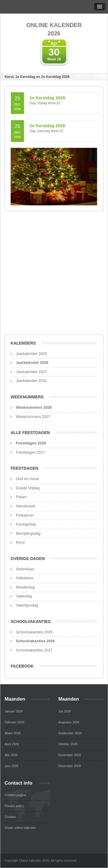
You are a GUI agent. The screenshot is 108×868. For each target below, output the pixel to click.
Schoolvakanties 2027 (34, 650)
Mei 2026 (11, 755)
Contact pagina (15, 795)
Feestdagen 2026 (31, 443)
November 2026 (70, 755)
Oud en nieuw (27, 479)
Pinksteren (25, 515)
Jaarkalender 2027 (31, 372)
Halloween (25, 578)
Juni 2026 (12, 766)
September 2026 (70, 733)
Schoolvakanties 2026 (35, 641)
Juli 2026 (65, 711)
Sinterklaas (25, 569)
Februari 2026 (15, 722)
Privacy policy (14, 806)
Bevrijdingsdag (28, 533)
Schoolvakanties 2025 (34, 632)
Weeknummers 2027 (33, 417)
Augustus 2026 (69, 722)
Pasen (21, 497)
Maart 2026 (13, 733)
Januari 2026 (14, 711)
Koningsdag (26, 524)
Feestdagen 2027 (30, 452)
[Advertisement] (54, 275)
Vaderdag (24, 596)
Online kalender (54, 30)
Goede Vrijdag (28, 488)
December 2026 (70, 766)
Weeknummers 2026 (34, 407)
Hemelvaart (25, 506)
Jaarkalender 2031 (31, 381)
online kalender (25, 828)
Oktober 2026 (68, 744)
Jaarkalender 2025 (31, 354)
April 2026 (12, 744)
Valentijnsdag (27, 605)
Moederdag (25, 587)
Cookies (10, 817)
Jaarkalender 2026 (32, 363)
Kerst (20, 542)
